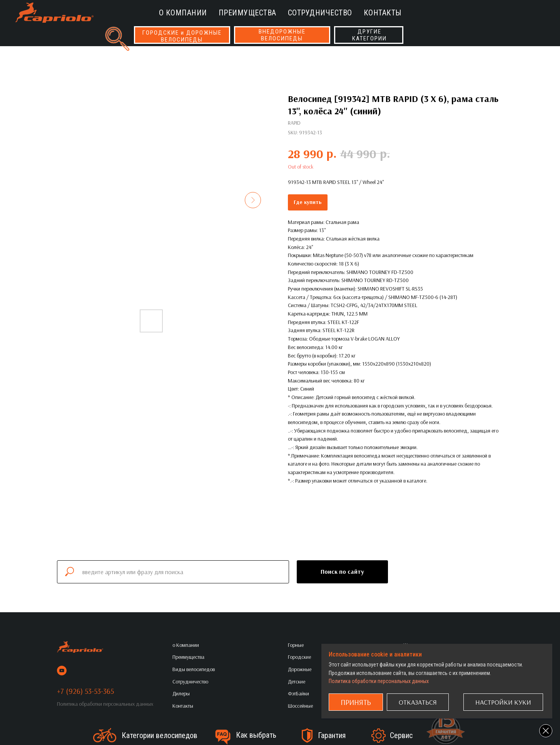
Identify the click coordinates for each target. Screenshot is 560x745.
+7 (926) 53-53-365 (85, 691)
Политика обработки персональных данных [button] (105, 704)
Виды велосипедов (194, 669)
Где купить (308, 202)
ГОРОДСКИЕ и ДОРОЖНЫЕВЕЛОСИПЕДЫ (182, 36)
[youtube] (62, 671)
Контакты (383, 13)
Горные (296, 645)
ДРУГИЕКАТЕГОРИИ (369, 35)
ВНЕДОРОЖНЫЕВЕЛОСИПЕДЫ (282, 35)
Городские (299, 657)
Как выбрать (256, 735)
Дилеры (181, 693)
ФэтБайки (298, 693)
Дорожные (300, 669)
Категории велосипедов (160, 735)
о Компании (183, 13)
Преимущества (247, 13)
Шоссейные (300, 706)
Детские (297, 682)
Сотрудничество (320, 13)
